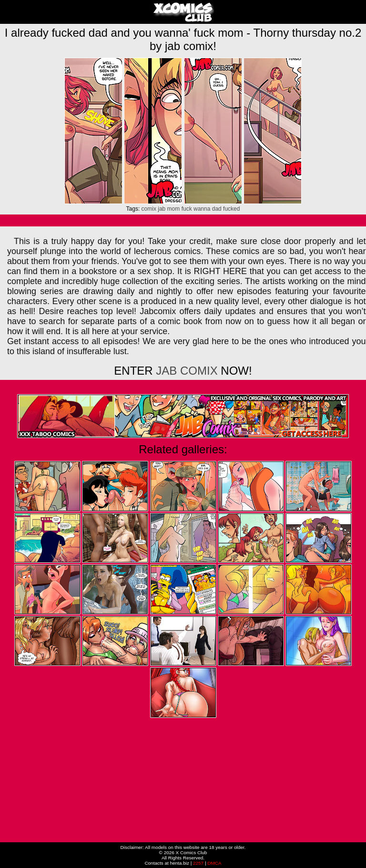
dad (217, 209)
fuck (187, 209)
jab (162, 209)
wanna (202, 209)
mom (174, 209)
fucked (231, 209)
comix (149, 209)
